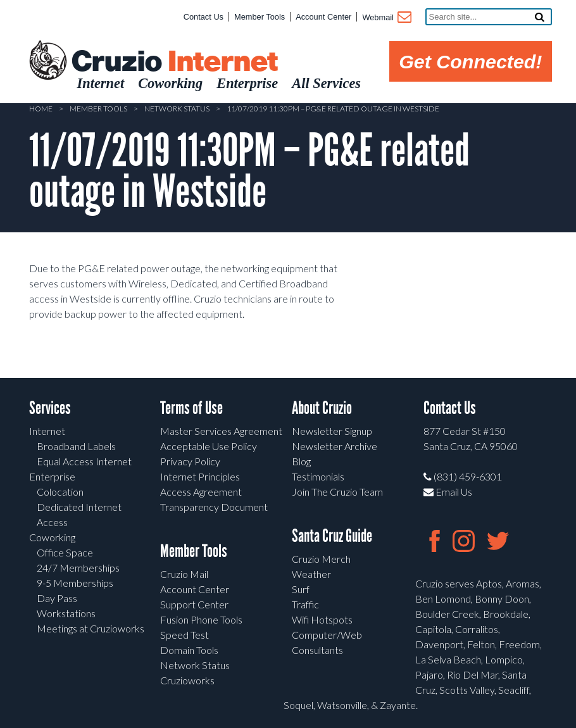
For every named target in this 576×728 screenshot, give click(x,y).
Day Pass (57, 598)
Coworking (52, 537)
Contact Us (203, 17)
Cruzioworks (187, 680)
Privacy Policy (190, 461)
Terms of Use (191, 408)
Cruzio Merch (321, 559)
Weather (311, 574)
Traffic (305, 604)
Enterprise (52, 476)
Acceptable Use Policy (209, 446)
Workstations (66, 613)
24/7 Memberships (78, 568)
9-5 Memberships (75, 583)
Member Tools (260, 17)
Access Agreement (201, 492)
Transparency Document (214, 507)
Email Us (448, 492)
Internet (47, 431)
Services (50, 408)
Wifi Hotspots (322, 619)
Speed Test (185, 635)
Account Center (323, 17)
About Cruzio (322, 408)
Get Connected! (470, 61)
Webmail (386, 18)
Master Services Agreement (221, 431)
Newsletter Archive (335, 446)
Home (41, 109)
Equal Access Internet (84, 461)
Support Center (194, 604)
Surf (301, 589)
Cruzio (174, 62)
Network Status (177, 109)
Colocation (60, 492)
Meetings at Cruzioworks (91, 628)
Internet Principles (200, 476)
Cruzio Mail (184, 574)
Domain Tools (189, 650)
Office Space (65, 552)
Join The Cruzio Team (337, 492)
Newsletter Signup (332, 431)
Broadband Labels (76, 446)
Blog (301, 461)
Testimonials (318, 476)
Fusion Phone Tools (201, 619)
